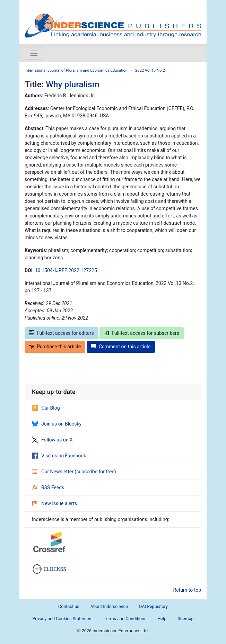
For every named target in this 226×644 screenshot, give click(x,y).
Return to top (187, 590)
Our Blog (46, 408)
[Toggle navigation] (34, 53)
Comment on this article (121, 347)
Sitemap (185, 619)
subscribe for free (95, 472)
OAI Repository (153, 606)
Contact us (69, 606)
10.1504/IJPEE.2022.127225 (66, 270)
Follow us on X (52, 440)
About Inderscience (109, 606)
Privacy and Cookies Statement (62, 619)
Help (162, 619)
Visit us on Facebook (59, 456)
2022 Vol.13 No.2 (150, 70)
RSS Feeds (48, 488)
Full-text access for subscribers (141, 333)
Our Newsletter (53, 472)
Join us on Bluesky (57, 424)
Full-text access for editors (62, 333)
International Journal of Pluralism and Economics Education (76, 70)
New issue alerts (55, 503)
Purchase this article (55, 347)
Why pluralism (73, 84)
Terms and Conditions (125, 619)
